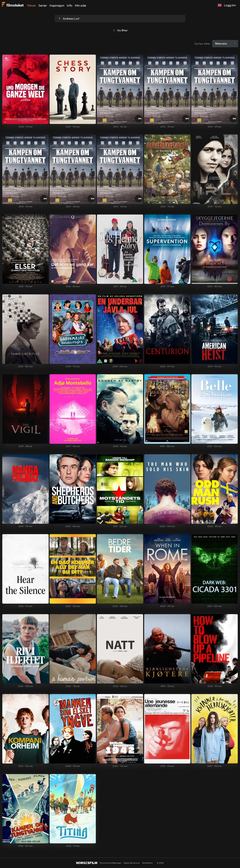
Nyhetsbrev (148, 863)
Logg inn (230, 5)
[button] (220, 5)
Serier (43, 5)
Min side (81, 5)
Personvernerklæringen (111, 863)
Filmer (32, 5)
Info (70, 5)
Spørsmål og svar (132, 863)
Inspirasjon (57, 5)
